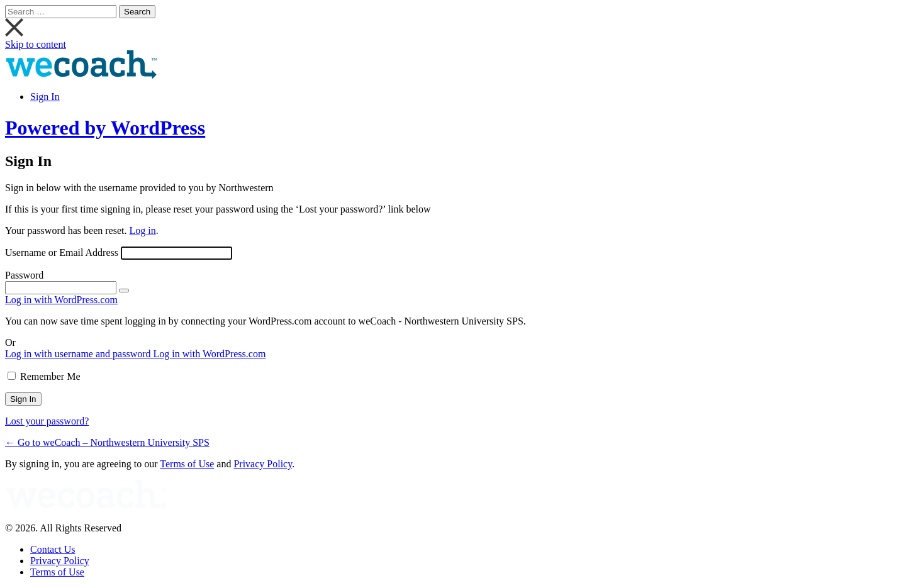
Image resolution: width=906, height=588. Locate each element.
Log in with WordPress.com (61, 300)
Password (24, 275)
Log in (142, 230)
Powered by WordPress (105, 128)
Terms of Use (187, 464)
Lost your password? (47, 421)
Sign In (45, 97)
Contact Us (53, 549)
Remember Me (50, 376)
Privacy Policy (263, 464)
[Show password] (124, 291)
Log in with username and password (79, 354)
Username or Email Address (62, 252)
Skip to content (36, 44)
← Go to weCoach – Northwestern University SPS (107, 442)
